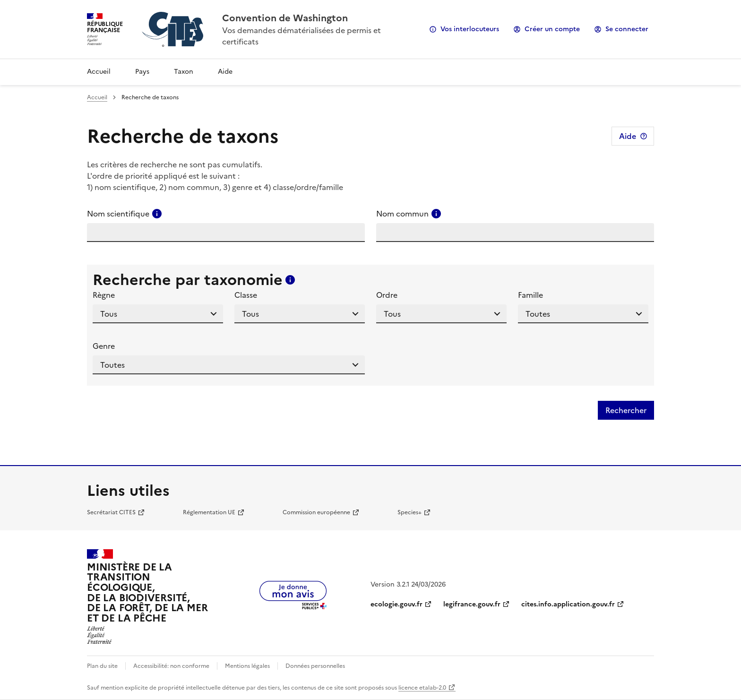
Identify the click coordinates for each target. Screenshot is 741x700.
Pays (142, 72)
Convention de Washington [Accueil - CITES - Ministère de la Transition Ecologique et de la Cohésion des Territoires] (285, 18)
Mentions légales (247, 666)
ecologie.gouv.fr (396, 604)
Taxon (184, 72)
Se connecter (627, 29)
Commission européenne (316, 512)
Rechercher (626, 410)
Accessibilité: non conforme (171, 666)
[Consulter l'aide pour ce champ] (157, 214)
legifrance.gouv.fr (472, 604)
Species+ (409, 512)
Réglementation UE (209, 512)
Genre (104, 346)
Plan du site (102, 666)
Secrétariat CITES (111, 512)
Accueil (99, 72)
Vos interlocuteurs (470, 29)
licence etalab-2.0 (422, 688)
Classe (246, 295)
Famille (530, 295)
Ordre (387, 295)
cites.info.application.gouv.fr (568, 604)
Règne (104, 295)
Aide (225, 72)
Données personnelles (315, 666)
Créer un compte (552, 29)
